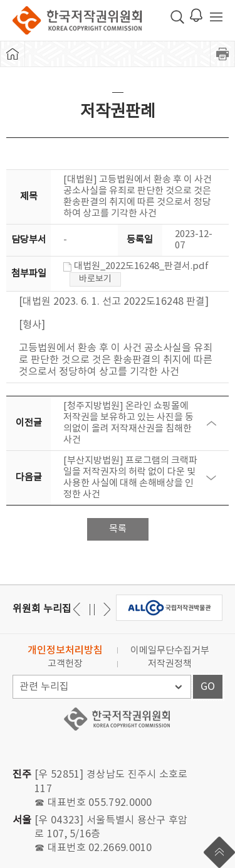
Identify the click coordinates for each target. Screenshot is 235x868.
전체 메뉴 (216, 17)
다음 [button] (79, 609)
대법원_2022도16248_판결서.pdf (136, 266)
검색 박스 (177, 17)
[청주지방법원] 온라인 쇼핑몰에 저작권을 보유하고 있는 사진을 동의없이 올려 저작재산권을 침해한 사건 (128, 423)
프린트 (222, 54)
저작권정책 (170, 664)
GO (208, 687)
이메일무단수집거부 (170, 651)
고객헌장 (65, 664)
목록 (118, 529)
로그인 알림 (196, 15)
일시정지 (92, 609)
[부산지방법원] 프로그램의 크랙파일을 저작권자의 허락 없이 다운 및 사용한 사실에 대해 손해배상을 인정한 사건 (130, 478)
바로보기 (95, 279)
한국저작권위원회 (77, 20)
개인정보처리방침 (65, 650)
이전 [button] (105, 609)
